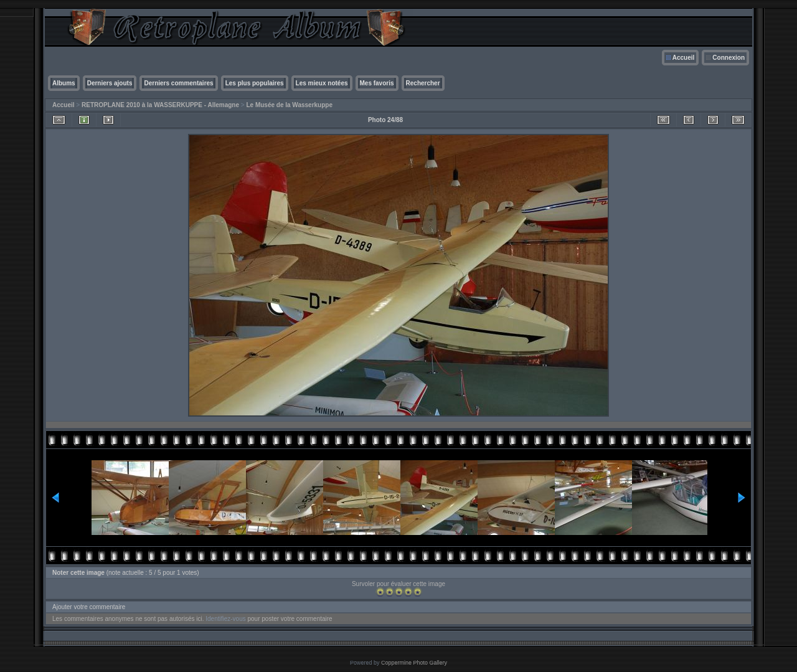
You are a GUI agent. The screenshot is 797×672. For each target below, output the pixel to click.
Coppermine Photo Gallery (414, 663)
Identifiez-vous (225, 619)
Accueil (684, 58)
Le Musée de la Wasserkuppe (289, 105)
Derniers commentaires (178, 83)
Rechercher (423, 83)
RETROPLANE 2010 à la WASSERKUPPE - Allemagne (160, 105)
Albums (64, 83)
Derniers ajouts (110, 83)
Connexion (729, 58)
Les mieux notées (322, 83)
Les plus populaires (255, 83)
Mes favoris (377, 83)
